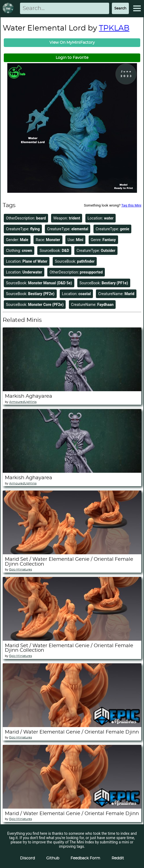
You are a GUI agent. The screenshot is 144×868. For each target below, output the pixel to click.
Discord (27, 858)
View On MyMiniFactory (72, 43)
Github (53, 858)
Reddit (118, 858)
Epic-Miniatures (21, 570)
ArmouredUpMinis (23, 402)
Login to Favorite (72, 58)
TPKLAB (114, 28)
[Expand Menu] (137, 8)
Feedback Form (85, 858)
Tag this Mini (131, 205)
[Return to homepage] (9, 9)
